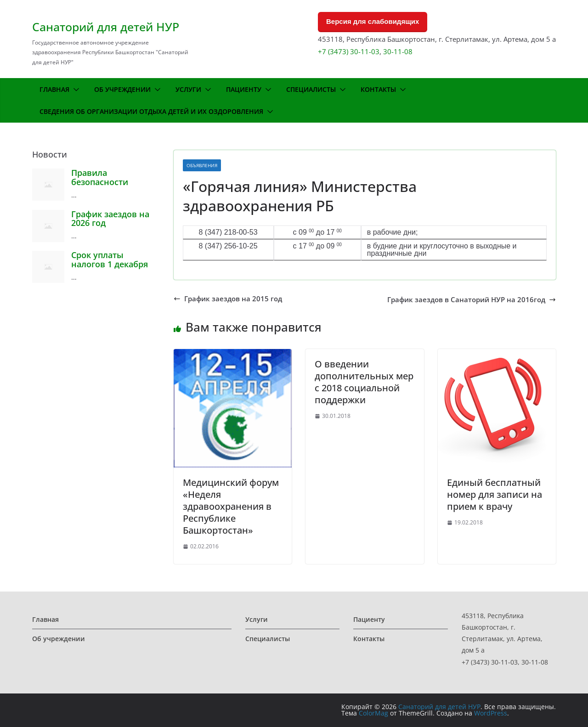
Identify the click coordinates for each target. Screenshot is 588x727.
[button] (74, 90)
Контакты (378, 89)
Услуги (188, 89)
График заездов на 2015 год (228, 299)
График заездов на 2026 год (110, 219)
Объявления (202, 165)
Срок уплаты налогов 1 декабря (110, 259)
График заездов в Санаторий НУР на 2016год (472, 300)
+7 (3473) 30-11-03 (349, 51)
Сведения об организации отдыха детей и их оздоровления (151, 111)
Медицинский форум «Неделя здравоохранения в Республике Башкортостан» (231, 506)
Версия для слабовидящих (373, 21)
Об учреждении (122, 89)
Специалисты (311, 89)
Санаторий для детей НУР (106, 27)
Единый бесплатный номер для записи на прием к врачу (495, 494)
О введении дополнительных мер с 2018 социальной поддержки (364, 382)
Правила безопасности (100, 177)
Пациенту (244, 89)
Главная (54, 89)
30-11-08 (398, 51)
